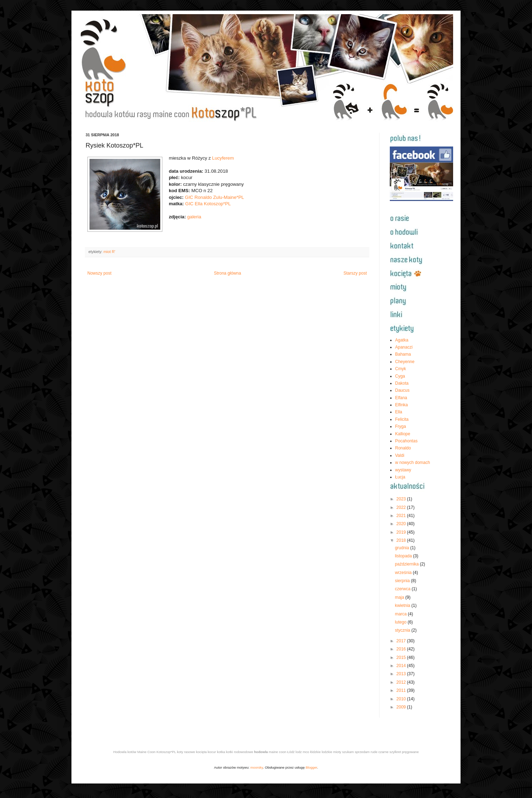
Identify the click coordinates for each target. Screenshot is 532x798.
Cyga (400, 376)
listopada (404, 556)
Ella (399, 412)
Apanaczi (404, 347)
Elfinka (401, 405)
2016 (402, 649)
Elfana (401, 398)
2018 (402, 540)
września (404, 573)
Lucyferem (223, 158)
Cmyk (401, 369)
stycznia (403, 630)
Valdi (400, 455)
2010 (402, 699)
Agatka (402, 340)
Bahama (403, 354)
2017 (402, 641)
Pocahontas (406, 441)
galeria (194, 217)
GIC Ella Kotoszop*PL (208, 204)
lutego (401, 622)
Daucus (402, 390)
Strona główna (228, 273)
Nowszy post (99, 273)
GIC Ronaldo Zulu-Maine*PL (215, 197)
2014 (402, 666)
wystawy (403, 470)
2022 (402, 507)
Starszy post (355, 273)
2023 (402, 499)
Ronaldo (403, 448)
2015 (402, 658)
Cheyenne (405, 362)
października (407, 564)
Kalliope (403, 434)
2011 (402, 690)
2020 (402, 524)
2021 (402, 516)
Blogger (311, 767)
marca (401, 614)
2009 (402, 707)
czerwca (403, 589)
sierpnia (403, 581)
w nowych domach (413, 463)
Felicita (402, 419)
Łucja (400, 477)
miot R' (109, 252)
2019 (402, 532)
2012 (402, 682)
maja (400, 597)
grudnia (402, 548)
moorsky (257, 767)
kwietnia (403, 605)
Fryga (401, 426)
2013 (402, 674)
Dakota (402, 383)
